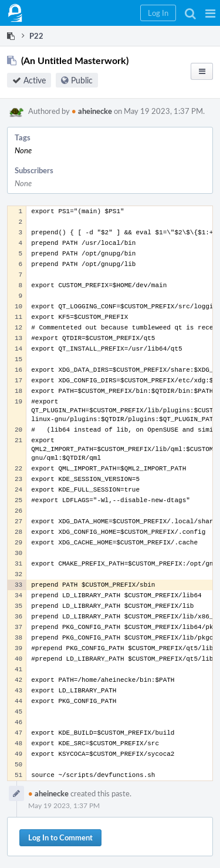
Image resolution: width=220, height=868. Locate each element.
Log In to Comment (60, 837)
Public (82, 80)
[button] (210, 13)
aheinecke (92, 111)
